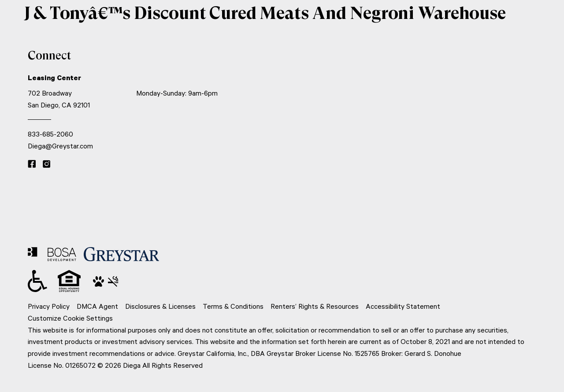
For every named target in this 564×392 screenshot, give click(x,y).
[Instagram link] (47, 165)
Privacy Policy (49, 306)
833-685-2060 (50, 134)
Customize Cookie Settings (70, 318)
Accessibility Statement (403, 306)
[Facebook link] (32, 165)
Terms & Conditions (233, 306)
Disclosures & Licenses (160, 306)
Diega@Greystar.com (60, 146)
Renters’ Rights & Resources (315, 306)
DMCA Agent (97, 306)
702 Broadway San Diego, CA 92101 (59, 99)
